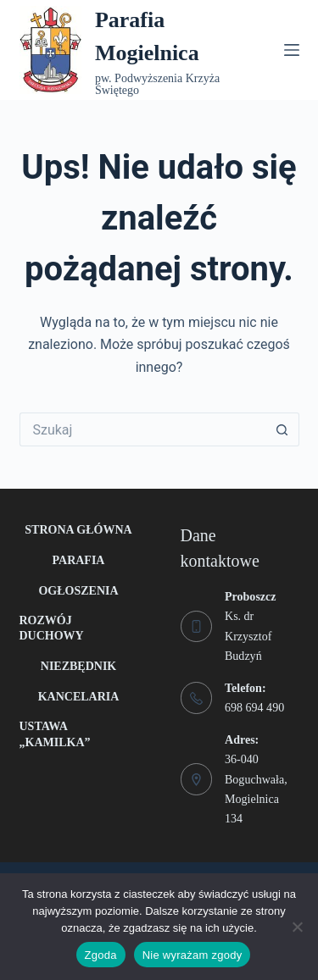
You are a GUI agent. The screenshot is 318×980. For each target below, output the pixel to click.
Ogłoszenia (78, 591)
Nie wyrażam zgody (192, 955)
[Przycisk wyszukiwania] (282, 429)
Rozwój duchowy (52, 628)
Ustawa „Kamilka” (55, 734)
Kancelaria (79, 697)
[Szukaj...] (142, 429)
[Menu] (292, 50)
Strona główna (78, 530)
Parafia (79, 560)
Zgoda (101, 955)
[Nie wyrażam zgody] (297, 927)
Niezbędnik (78, 666)
